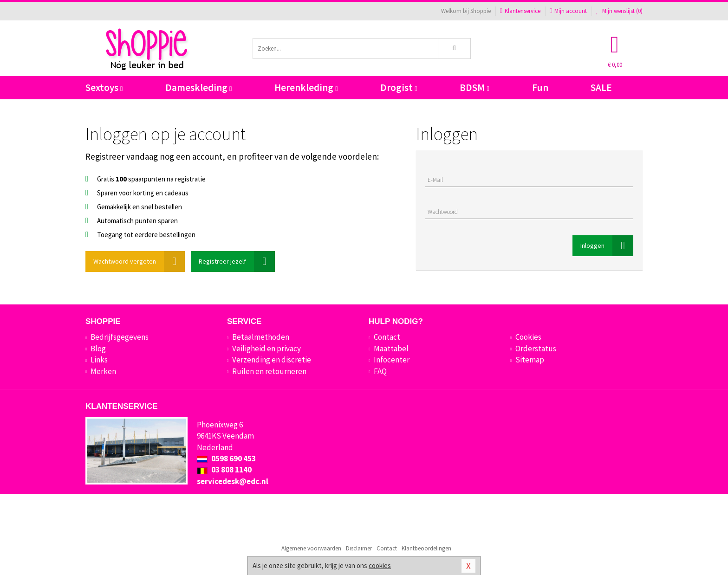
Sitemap (530, 360)
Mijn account (568, 11)
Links (99, 360)
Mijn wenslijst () (619, 11)
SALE (601, 87)
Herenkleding (306, 87)
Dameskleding (198, 87)
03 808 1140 (224, 470)
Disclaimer (359, 548)
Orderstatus (536, 349)
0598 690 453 (226, 459)
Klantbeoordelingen (426, 548)
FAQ (380, 371)
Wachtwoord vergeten (139, 262)
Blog (98, 349)
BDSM (474, 87)
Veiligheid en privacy (266, 349)
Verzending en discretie (272, 360)
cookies (380, 565)
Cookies (528, 337)
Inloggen (607, 246)
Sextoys (104, 87)
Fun (540, 87)
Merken (103, 371)
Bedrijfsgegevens (120, 337)
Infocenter (392, 360)
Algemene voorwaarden (311, 548)
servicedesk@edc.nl (233, 481)
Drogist (399, 87)
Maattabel (391, 349)
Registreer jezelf (237, 262)
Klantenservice (520, 11)
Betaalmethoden (261, 337)
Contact (387, 337)
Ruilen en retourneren (269, 371)
